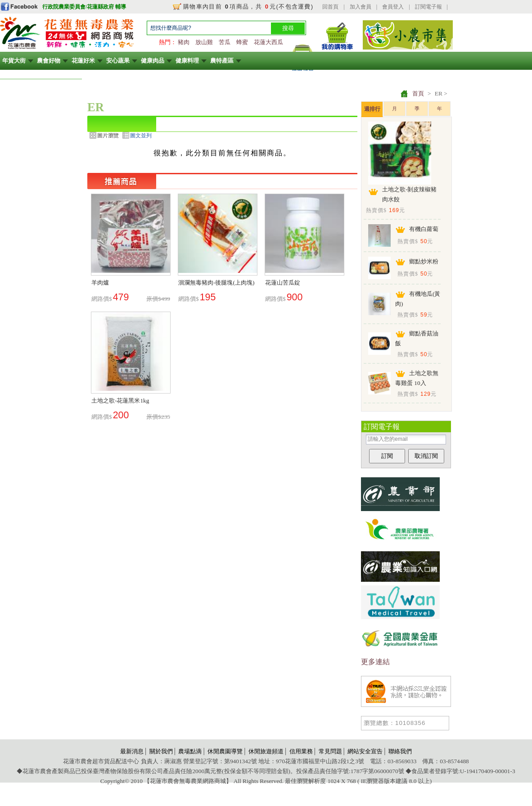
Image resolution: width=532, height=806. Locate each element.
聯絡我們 (400, 751)
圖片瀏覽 (108, 136)
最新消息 (132, 751)
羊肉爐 (100, 283)
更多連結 (375, 662)
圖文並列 (141, 136)
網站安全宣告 (365, 751)
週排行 (372, 109)
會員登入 (393, 7)
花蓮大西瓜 (268, 42)
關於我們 (161, 751)
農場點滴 (190, 751)
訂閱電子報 (428, 7)
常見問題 (330, 751)
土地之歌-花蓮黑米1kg (120, 401)
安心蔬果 (118, 61)
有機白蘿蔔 (424, 229)
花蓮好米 (83, 61)
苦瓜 (225, 42)
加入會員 (361, 7)
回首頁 (330, 7)
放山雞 (204, 42)
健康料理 (187, 61)
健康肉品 (153, 61)
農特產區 (222, 61)
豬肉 (184, 42)
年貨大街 (14, 61)
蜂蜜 (242, 42)
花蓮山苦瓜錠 (283, 283)
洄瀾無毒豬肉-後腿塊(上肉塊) (216, 283)
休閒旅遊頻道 (266, 751)
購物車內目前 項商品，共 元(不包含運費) (248, 7)
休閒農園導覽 (225, 751)
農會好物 (49, 61)
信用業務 (301, 751)
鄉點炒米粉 (424, 261)
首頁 (418, 93)
